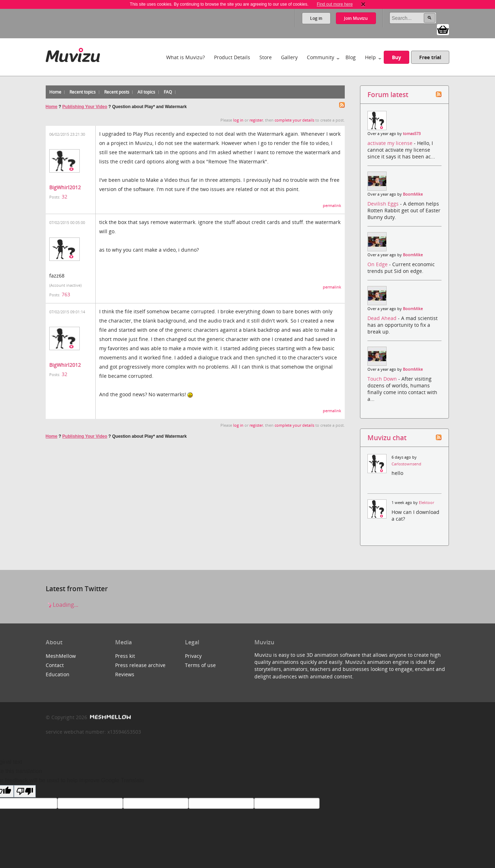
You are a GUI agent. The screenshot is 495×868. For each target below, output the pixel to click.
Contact (55, 665)
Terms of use (200, 665)
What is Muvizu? (185, 57)
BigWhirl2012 (65, 187)
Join (356, 18)
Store (266, 57)
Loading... (62, 605)
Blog (351, 57)
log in (238, 120)
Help (370, 57)
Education (58, 674)
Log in (316, 18)
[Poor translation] (25, 791)
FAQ (168, 92)
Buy (396, 57)
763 (66, 294)
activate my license (391, 143)
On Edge (378, 264)
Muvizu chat (387, 438)
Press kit (125, 656)
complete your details (294, 120)
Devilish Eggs (384, 204)
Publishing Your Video (85, 107)
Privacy (193, 656)
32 (64, 197)
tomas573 (412, 134)
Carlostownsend (406, 464)
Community (320, 57)
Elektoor (426, 503)
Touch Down (383, 379)
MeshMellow (61, 656)
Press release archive (140, 665)
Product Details (232, 57)
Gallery (289, 57)
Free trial (430, 57)
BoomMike (413, 194)
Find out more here (335, 4)
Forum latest (388, 94)
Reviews (125, 674)
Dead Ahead (383, 318)
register (256, 120)
